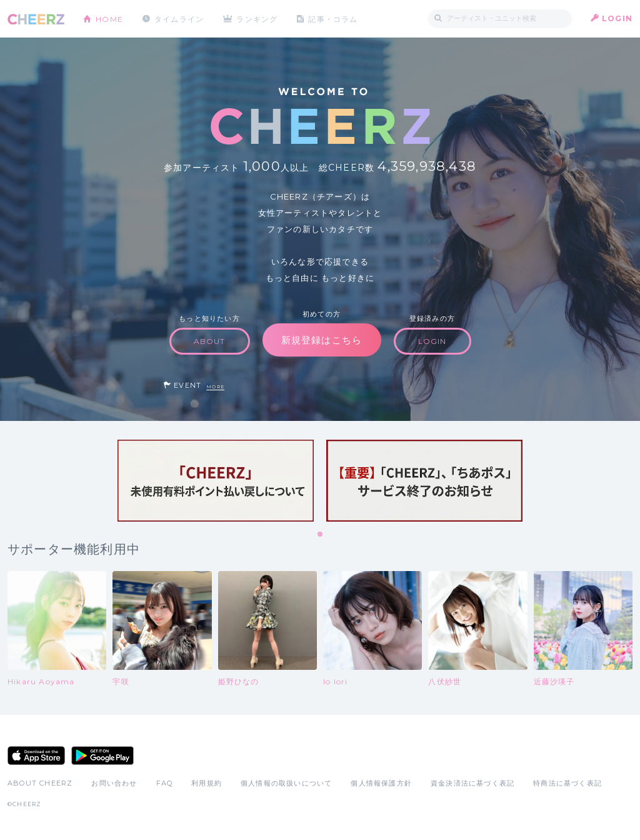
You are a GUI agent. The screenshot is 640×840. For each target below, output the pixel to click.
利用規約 (207, 783)
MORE (215, 387)
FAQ (165, 783)
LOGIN (617, 18)
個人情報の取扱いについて (286, 783)
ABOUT (210, 341)
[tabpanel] (216, 481)
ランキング (258, 18)
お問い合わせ (114, 783)
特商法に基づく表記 (567, 783)
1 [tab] (321, 535)
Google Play (102, 756)
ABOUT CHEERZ (40, 783)
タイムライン (179, 18)
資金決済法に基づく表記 (472, 783)
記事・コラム (334, 18)
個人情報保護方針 (381, 783)
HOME (109, 18)
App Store (36, 756)
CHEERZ (36, 19)
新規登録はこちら (322, 340)
